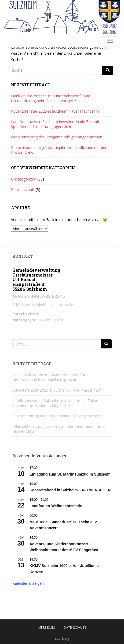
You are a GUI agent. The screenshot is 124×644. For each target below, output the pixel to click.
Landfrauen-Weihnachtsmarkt (56, 506)
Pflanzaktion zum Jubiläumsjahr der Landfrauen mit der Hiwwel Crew (59, 150)
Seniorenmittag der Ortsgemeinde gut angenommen (57, 137)
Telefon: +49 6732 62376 (39, 296)
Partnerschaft (23, 189)
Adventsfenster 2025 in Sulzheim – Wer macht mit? (55, 111)
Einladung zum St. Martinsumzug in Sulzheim (70, 474)
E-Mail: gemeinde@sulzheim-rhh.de (43, 305)
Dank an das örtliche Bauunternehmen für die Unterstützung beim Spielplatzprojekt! (51, 98)
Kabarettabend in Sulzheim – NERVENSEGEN (70, 490)
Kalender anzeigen (28, 583)
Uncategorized (24, 179)
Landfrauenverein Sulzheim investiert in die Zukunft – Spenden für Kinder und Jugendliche (57, 124)
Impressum (46, 628)
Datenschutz (75, 628)
